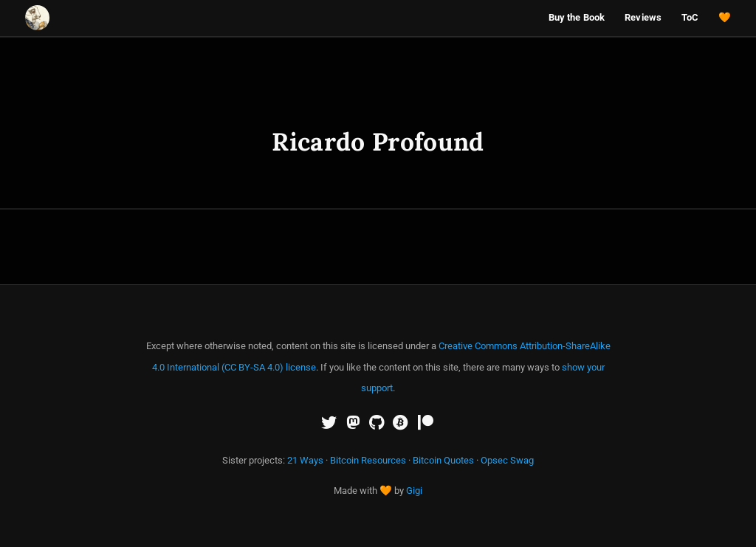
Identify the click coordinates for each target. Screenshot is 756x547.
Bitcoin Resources (368, 460)
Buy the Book (577, 17)
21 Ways (305, 460)
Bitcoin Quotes (443, 460)
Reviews (643, 17)
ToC (690, 17)
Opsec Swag (507, 460)
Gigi (414, 491)
